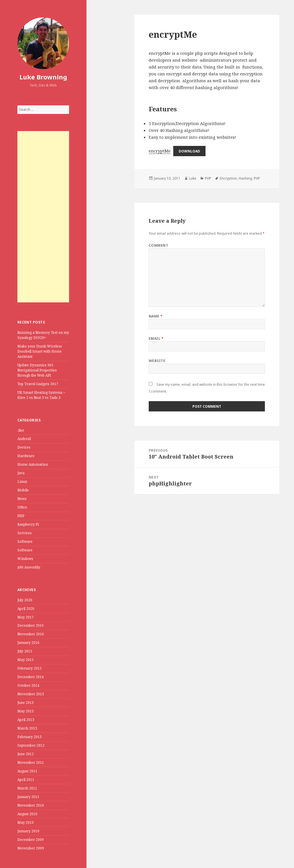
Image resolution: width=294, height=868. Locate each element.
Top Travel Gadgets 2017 (38, 384)
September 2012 (31, 745)
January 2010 (28, 831)
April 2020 (26, 609)
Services (25, 533)
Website (157, 361)
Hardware (26, 456)
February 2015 (30, 668)
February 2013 (30, 737)
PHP (21, 516)
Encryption (228, 178)
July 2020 (25, 600)
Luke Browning (43, 77)
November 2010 (31, 805)
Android (24, 439)
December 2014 (31, 677)
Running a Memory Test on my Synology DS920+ (43, 335)
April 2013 (26, 720)
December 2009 (31, 840)
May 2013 (26, 711)
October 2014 (28, 685)
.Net (21, 430)
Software (25, 542)
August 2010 (27, 814)
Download (189, 151)
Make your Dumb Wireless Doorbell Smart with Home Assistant (40, 351)
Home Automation (33, 464)
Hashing (245, 178)
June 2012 (26, 754)
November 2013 (31, 694)
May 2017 (26, 617)
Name (156, 316)
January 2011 (28, 797)
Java (21, 473)
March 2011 (27, 788)
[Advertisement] (43, 217)
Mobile (23, 490)
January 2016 (28, 643)
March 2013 (27, 728)
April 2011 (26, 780)
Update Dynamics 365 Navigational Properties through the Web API (37, 370)
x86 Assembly (29, 567)
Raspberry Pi (28, 524)
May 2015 (26, 660)
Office (22, 507)
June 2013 (26, 703)
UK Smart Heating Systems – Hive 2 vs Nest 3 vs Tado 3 (41, 395)
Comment (158, 245)
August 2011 (27, 771)
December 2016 (31, 625)
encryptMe (160, 151)
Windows (25, 559)
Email (156, 338)
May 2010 (26, 822)
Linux (22, 482)
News (22, 499)
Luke (193, 178)
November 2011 (31, 762)
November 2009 (31, 848)
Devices (24, 447)
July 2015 (25, 651)
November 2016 (31, 634)
